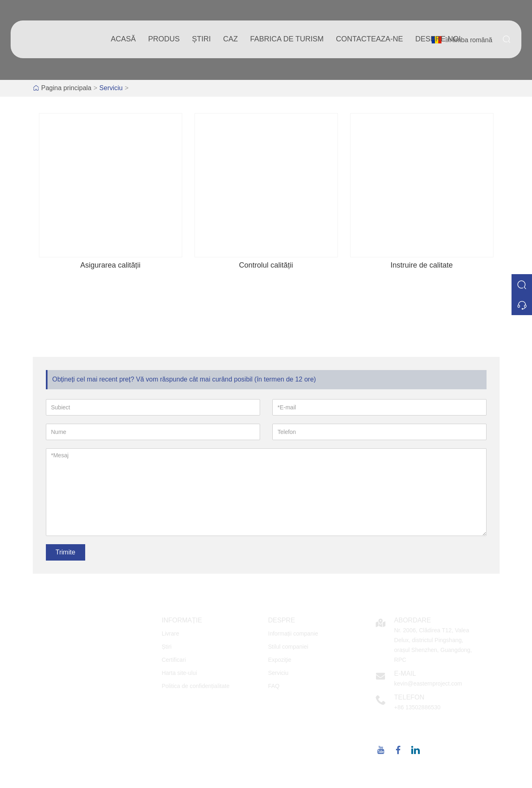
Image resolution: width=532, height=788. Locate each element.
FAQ (274, 686)
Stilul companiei (288, 647)
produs (164, 39)
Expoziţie (280, 660)
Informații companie (293, 634)
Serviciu (111, 88)
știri (201, 39)
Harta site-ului (179, 673)
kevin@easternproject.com (428, 684)
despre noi (438, 39)
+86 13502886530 (417, 707)
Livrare (171, 634)
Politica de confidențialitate (196, 686)
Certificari (174, 660)
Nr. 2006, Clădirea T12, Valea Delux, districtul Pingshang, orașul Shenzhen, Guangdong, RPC (433, 645)
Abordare (412, 620)
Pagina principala (67, 88)
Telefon (409, 697)
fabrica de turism (287, 39)
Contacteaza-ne (369, 39)
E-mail (405, 673)
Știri (167, 647)
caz (231, 39)
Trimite (66, 552)
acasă (123, 39)
